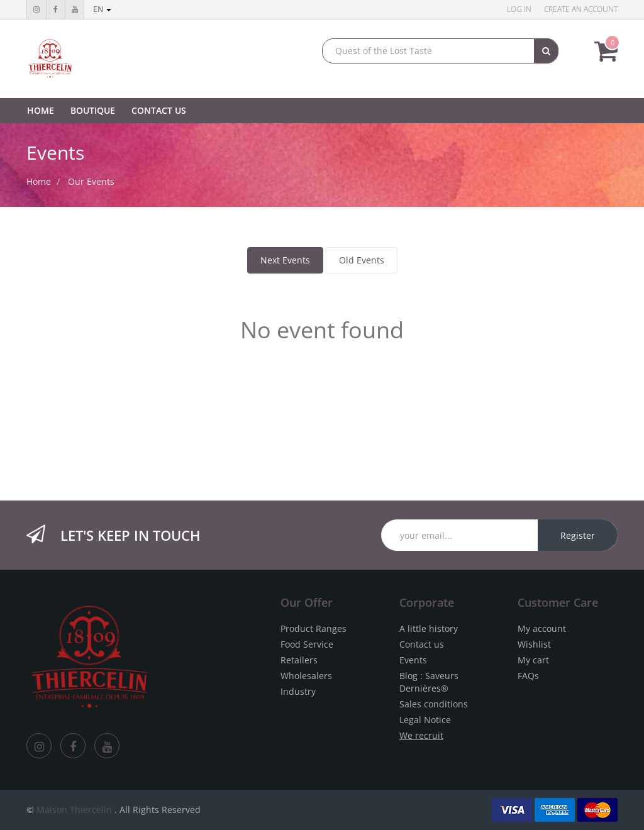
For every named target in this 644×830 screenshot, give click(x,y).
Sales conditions (434, 704)
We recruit (421, 735)
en (102, 9)
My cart (533, 660)
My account (542, 628)
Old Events (362, 260)
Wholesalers (306, 676)
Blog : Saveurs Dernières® (429, 682)
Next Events (285, 260)
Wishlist (534, 644)
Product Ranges (314, 628)
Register (578, 535)
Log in (519, 9)
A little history (429, 628)
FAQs (528, 676)
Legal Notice (425, 720)
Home (39, 181)
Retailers (299, 660)
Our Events (91, 181)
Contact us (422, 644)
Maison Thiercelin (74, 810)
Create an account (581, 9)
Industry (298, 691)
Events (413, 660)
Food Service (307, 644)
